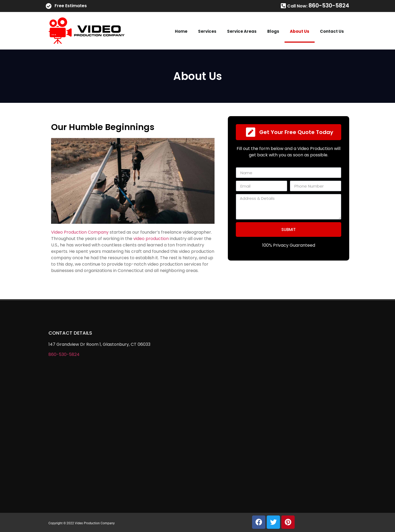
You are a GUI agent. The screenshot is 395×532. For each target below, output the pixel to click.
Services (207, 31)
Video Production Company (80, 232)
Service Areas (242, 31)
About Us (300, 31)
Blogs (273, 31)
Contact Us (332, 31)
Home (181, 31)
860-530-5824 (64, 354)
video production (151, 239)
